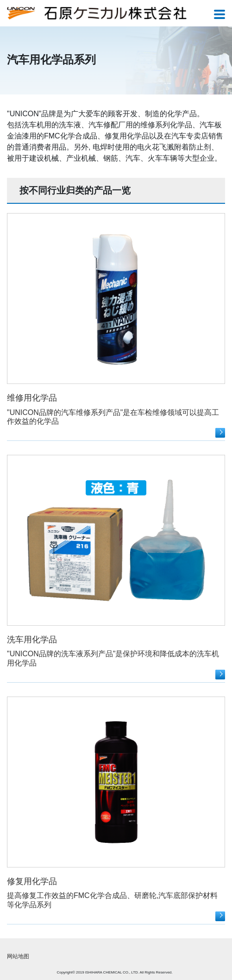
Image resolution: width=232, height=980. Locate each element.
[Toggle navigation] (219, 15)
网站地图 (18, 956)
